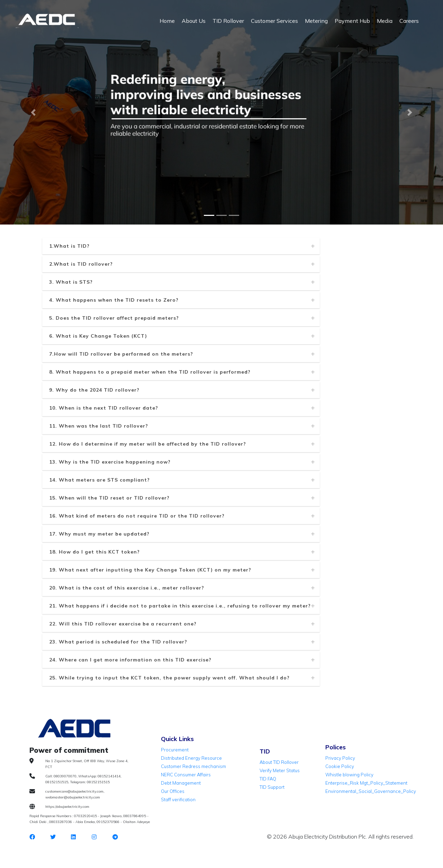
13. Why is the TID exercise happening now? (110, 462)
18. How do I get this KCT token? (94, 552)
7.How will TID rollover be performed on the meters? (121, 354)
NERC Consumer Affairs (186, 775)
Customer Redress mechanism (193, 766)
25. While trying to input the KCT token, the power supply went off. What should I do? (169, 678)
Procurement (175, 750)
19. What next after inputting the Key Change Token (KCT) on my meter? (150, 570)
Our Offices (173, 791)
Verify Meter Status (280, 770)
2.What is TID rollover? (81, 264)
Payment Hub (352, 21)
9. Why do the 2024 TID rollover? (94, 390)
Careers (409, 21)
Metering (316, 21)
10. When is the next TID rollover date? (104, 408)
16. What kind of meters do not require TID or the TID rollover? (137, 516)
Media (385, 21)
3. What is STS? (71, 282)
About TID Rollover (279, 762)
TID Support (272, 787)
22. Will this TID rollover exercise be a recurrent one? (123, 624)
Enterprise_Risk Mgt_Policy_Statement (366, 783)
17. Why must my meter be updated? (99, 534)
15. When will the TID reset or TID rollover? (109, 498)
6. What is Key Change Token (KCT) (98, 336)
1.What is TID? (69, 246)
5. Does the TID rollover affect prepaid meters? (114, 318)
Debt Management (181, 783)
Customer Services (274, 21)
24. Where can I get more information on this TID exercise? (130, 660)
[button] (33, 112)
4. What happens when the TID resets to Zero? (114, 300)
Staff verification (178, 800)
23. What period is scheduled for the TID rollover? (118, 642)
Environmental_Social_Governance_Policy (371, 791)
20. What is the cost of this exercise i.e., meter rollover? (127, 588)
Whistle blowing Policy (349, 775)
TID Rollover (228, 21)
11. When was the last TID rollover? (99, 426)
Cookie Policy (340, 766)
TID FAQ (268, 779)
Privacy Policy (340, 758)
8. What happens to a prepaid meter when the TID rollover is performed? (150, 372)
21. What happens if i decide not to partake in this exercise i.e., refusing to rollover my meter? (180, 606)
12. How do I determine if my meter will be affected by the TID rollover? (148, 444)
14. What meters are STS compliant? (100, 480)
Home (167, 21)
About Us (194, 21)
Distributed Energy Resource (191, 758)
